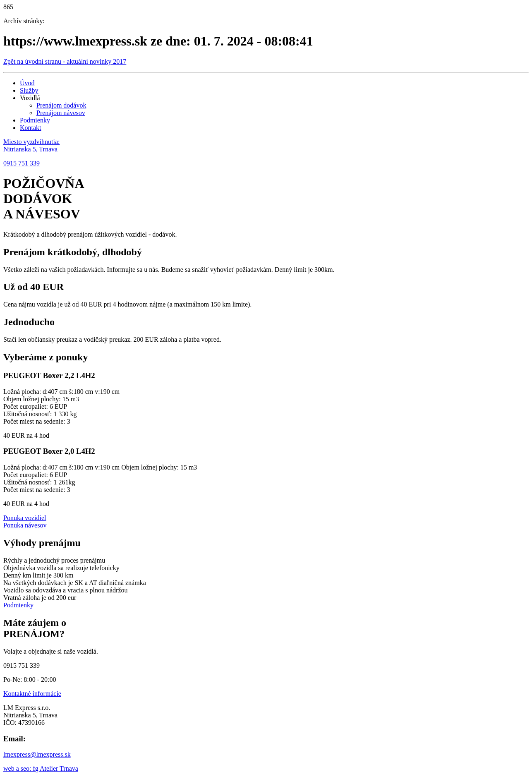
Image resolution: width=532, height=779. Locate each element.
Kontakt (31, 128)
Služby (29, 90)
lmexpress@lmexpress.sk (37, 754)
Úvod (27, 83)
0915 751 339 (22, 163)
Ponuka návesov (25, 525)
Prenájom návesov (61, 113)
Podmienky (35, 120)
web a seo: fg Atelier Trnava (41, 768)
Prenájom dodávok (61, 105)
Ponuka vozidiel (25, 518)
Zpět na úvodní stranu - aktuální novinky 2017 (65, 61)
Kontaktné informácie (32, 694)
